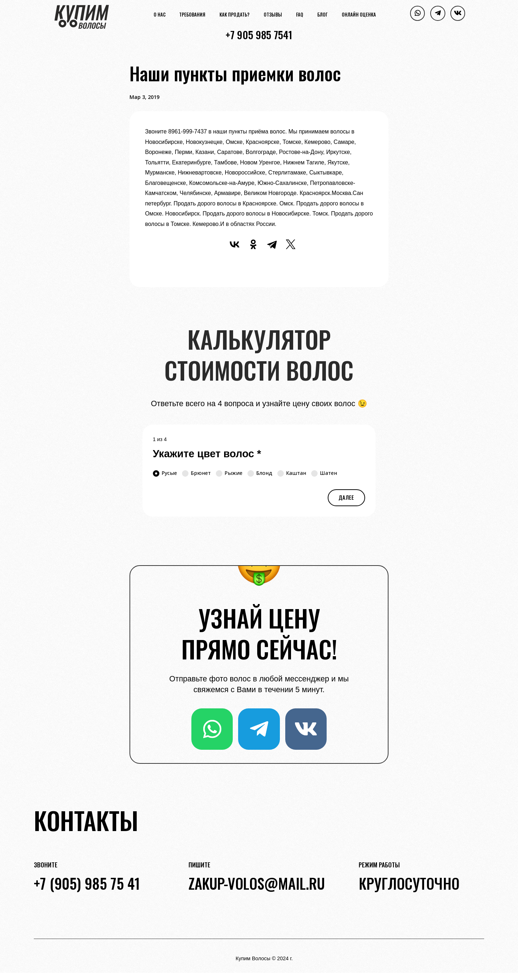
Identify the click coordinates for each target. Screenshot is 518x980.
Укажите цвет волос (207, 454)
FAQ (300, 15)
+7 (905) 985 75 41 (87, 883)
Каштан (292, 473)
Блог (322, 15)
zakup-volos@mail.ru (257, 883)
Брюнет (196, 473)
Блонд (260, 473)
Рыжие (229, 473)
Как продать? (235, 15)
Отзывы (273, 15)
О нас (160, 15)
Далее (346, 497)
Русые (165, 473)
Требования (192, 15)
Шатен (324, 473)
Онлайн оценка (359, 15)
